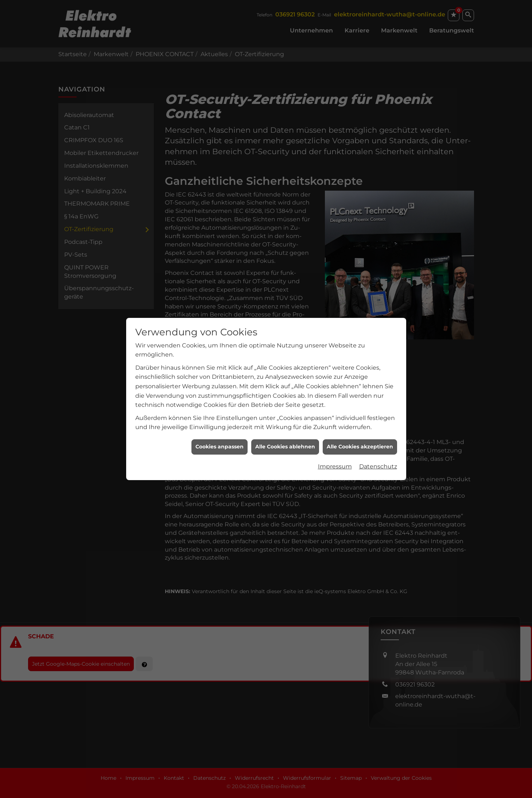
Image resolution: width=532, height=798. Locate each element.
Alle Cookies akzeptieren (360, 394)
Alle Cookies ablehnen (285, 394)
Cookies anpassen (220, 394)
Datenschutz (378, 414)
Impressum (335, 414)
